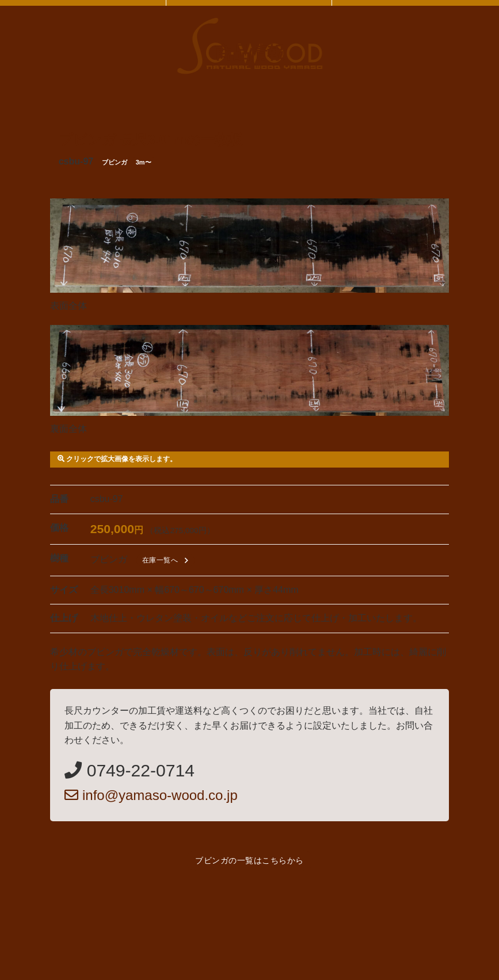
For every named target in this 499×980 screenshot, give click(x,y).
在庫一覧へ (167, 560)
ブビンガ (115, 162)
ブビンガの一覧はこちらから (249, 860)
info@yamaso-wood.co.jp (151, 795)
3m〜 (144, 162)
